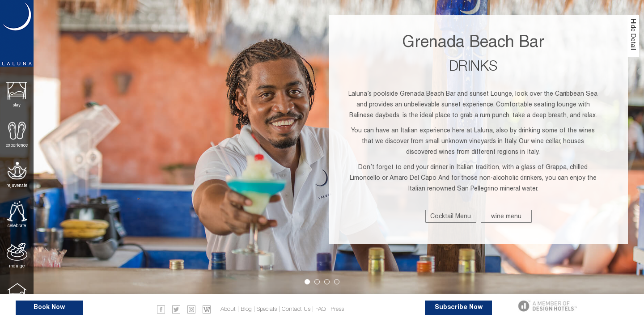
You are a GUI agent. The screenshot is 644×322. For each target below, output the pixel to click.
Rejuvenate (17, 185)
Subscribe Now (459, 307)
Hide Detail (633, 34)
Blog (246, 309)
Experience (17, 145)
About (228, 309)
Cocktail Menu (451, 216)
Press (337, 309)
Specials (267, 309)
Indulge (17, 266)
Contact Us (296, 309)
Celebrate (17, 226)
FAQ (320, 309)
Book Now (49, 307)
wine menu (506, 216)
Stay (17, 105)
